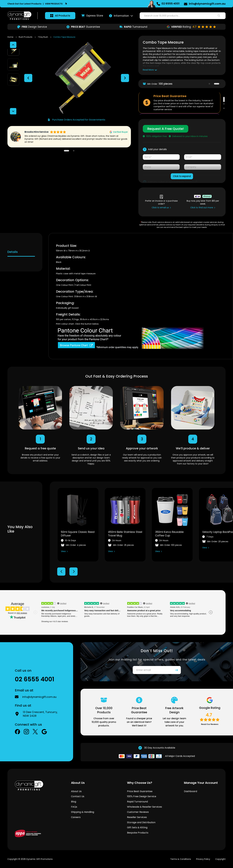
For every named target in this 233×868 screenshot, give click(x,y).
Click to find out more (202, 208)
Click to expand (182, 176)
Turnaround (133, 27)
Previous (61, 571)
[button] (28, 75)
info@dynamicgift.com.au (207, 4)
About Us (76, 791)
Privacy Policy (203, 859)
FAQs (74, 807)
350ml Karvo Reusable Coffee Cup (169, 534)
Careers (76, 817)
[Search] (219, 16)
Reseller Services (137, 817)
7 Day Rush (43, 37)
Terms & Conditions (181, 859)
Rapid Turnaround (137, 802)
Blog (74, 802)
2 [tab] (217, 84)
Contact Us (78, 796)
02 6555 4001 (171, 3)
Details (13, 252)
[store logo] (19, 16)
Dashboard (191, 791)
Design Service (32, 27)
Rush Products (26, 37)
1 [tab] (209, 84)
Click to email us (160, 208)
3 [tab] (224, 108)
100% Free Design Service (142, 796)
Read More (148, 70)
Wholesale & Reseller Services (145, 807)
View (63, 551)
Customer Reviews (138, 812)
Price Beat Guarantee (140, 791)
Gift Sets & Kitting (137, 827)
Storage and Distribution (141, 822)
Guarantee (83, 27)
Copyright (220, 859)
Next (73, 571)
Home (11, 37)
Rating (191, 27)
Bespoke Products (138, 833)
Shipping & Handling (83, 812)
